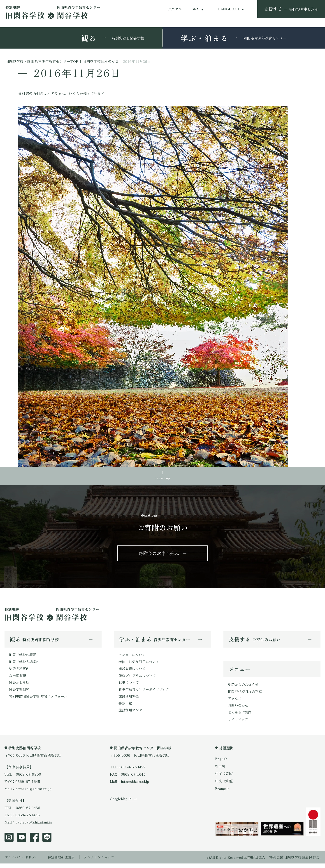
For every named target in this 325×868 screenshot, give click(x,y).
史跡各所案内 (20, 671)
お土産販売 (18, 678)
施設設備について (133, 671)
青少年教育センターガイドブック (146, 693)
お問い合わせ (239, 709)
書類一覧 (126, 707)
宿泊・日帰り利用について (140, 664)
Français (222, 793)
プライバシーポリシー (23, 862)
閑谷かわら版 (20, 686)
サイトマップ (239, 723)
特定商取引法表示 (64, 862)
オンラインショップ (104, 862)
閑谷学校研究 (20, 693)
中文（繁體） (226, 786)
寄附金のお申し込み (159, 555)
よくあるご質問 (241, 716)
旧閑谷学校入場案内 (25, 664)
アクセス (175, 9)
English (221, 763)
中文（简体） (226, 778)
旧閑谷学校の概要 (23, 657)
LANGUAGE (229, 9)
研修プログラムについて (138, 678)
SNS (195, 9)
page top (162, 478)
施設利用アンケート (135, 715)
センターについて (133, 657)
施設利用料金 (129, 700)
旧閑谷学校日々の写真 (246, 695)
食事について (129, 686)
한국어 (221, 770)
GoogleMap (119, 807)
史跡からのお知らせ (244, 687)
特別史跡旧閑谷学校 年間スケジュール (40, 700)
